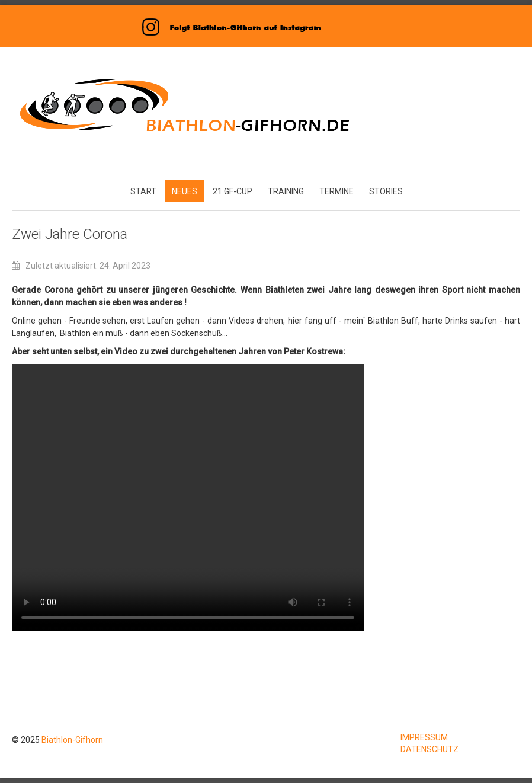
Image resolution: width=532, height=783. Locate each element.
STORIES (386, 191)
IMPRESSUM (424, 737)
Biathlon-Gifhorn (72, 740)
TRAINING (286, 191)
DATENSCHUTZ (430, 749)
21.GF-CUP (233, 191)
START (143, 191)
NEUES (185, 191)
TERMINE (336, 191)
